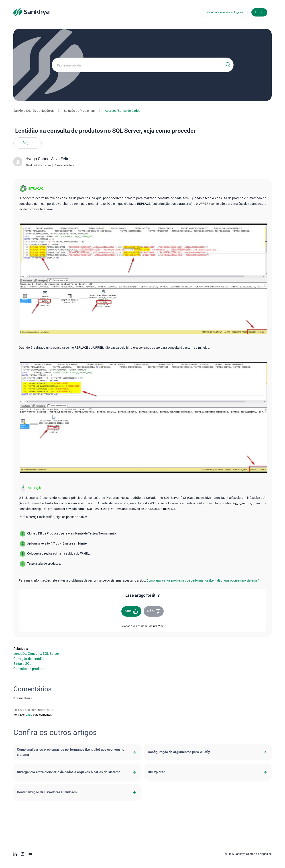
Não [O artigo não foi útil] (150, 611)
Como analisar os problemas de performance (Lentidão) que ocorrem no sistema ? (203, 580)
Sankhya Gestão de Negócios (34, 111)
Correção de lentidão (29, 659)
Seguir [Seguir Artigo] (27, 143)
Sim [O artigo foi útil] (128, 611)
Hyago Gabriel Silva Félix (47, 159)
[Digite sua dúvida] (143, 65)
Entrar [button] (259, 12)
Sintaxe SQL (22, 664)
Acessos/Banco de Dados (123, 111)
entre (29, 715)
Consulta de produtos (29, 669)
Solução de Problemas (79, 111)
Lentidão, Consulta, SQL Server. (37, 654)
